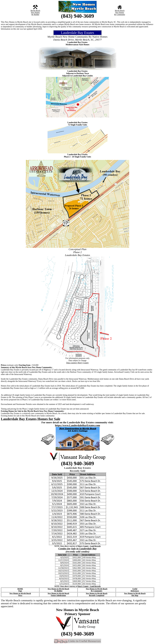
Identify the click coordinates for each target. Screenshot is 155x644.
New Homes (35, 13)
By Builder (35, 15)
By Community (120, 15)
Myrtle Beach (35, 11)
